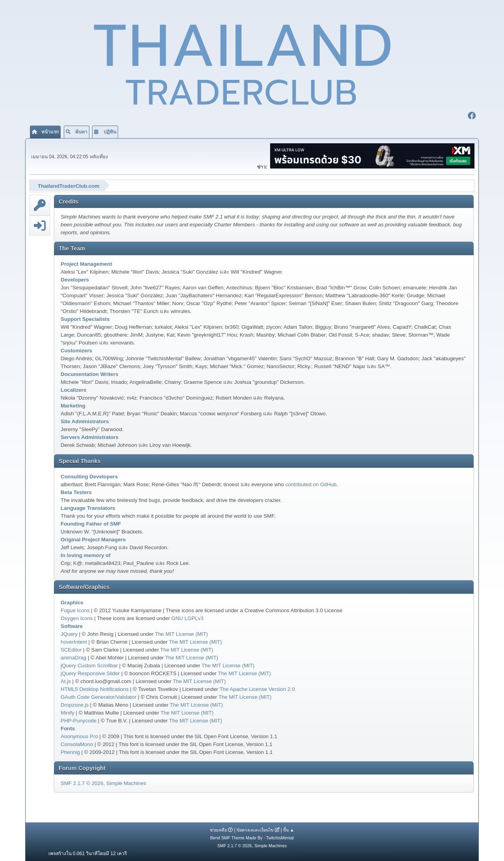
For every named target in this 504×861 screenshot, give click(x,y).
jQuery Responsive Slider (90, 672)
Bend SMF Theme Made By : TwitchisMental (252, 837)
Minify (68, 712)
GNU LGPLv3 (187, 617)
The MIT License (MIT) (182, 633)
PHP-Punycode (79, 719)
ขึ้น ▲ (289, 829)
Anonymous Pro (79, 735)
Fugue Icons (75, 609)
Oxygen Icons (77, 617)
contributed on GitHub (311, 483)
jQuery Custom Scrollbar (89, 664)
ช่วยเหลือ (218, 829)
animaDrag (73, 656)
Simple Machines (126, 782)
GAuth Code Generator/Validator (98, 696)
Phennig (70, 751)
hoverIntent (74, 641)
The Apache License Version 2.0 (257, 688)
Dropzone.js (75, 704)
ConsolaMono (77, 743)
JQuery (69, 633)
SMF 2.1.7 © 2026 (82, 782)
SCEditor (71, 649)
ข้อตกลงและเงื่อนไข (255, 829)
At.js (66, 680)
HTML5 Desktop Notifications (95, 688)
